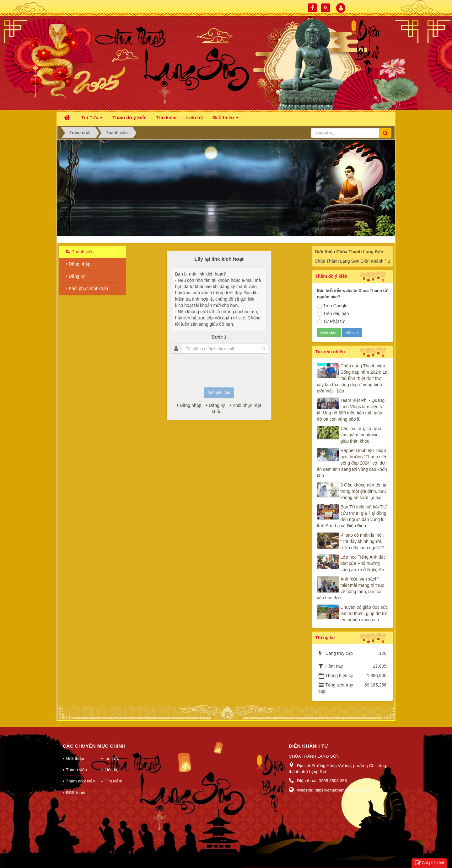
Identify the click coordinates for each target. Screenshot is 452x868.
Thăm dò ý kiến (81, 781)
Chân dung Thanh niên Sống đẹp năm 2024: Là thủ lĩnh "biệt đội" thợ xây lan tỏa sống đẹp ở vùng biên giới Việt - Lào (352, 378)
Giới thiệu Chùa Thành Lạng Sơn (349, 252)
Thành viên (83, 252)
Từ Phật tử (331, 322)
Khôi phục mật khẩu (88, 288)
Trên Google (332, 306)
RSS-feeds (76, 793)
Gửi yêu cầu (219, 392)
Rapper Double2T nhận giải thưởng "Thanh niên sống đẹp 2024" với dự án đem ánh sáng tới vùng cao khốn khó (352, 463)
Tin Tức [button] (92, 119)
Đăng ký (215, 405)
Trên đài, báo (333, 314)
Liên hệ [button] (195, 117)
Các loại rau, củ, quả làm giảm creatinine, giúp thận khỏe (361, 435)
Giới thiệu (75, 758)
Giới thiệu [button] (226, 119)
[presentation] (219, 371)
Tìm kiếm (113, 781)
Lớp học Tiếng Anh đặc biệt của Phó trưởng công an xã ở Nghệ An (363, 563)
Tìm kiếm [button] (167, 117)
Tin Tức (112, 758)
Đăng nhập (189, 405)
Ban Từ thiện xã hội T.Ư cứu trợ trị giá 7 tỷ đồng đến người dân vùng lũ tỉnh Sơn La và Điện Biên (352, 516)
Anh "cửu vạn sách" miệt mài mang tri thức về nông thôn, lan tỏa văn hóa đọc (351, 588)
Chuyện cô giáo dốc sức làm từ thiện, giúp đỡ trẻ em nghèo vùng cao (364, 613)
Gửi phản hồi (429, 863)
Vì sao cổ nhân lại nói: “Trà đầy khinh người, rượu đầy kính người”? (363, 541)
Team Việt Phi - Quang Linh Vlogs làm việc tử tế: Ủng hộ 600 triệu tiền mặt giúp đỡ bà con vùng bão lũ (351, 410)
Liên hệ (112, 770)
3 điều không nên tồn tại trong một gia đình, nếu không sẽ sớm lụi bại (364, 491)
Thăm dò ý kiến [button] (129, 117)
